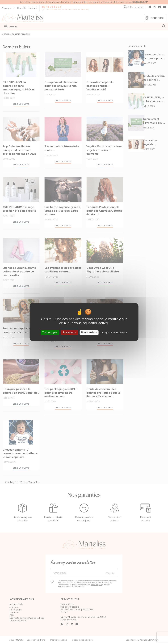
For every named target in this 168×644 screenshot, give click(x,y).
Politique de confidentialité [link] (114, 333)
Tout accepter (50, 333)
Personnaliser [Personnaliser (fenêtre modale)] (89, 333)
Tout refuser (69, 333)
